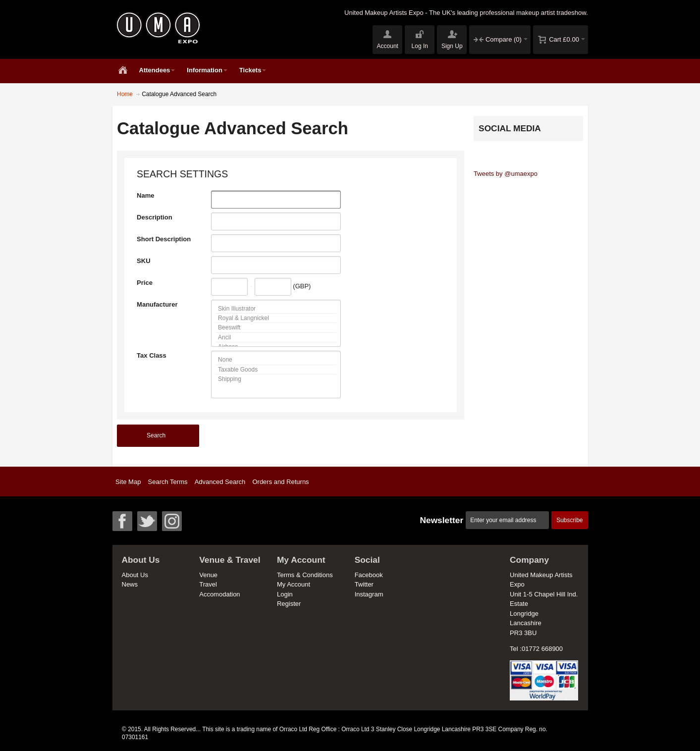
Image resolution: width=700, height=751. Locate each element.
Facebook (369, 575)
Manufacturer (157, 304)
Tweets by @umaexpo (506, 174)
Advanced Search (220, 482)
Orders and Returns (280, 482)
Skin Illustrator (276, 309)
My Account (294, 584)
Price (145, 283)
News (130, 584)
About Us (135, 575)
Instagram (369, 594)
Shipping (276, 379)
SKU (143, 261)
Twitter (364, 584)
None (276, 360)
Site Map (128, 482)
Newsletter (441, 520)
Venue (208, 575)
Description (155, 217)
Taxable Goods (276, 370)
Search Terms (168, 482)
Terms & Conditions (305, 575)
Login (285, 594)
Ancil (276, 338)
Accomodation (219, 594)
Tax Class (152, 355)
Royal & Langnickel (276, 318)
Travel (208, 584)
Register (289, 604)
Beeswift (276, 328)
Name (145, 195)
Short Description (164, 239)
